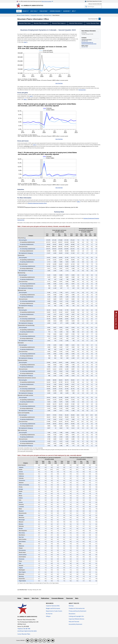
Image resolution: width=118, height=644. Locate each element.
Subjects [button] (25, 11)
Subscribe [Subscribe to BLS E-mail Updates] (100, 4)
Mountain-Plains (48, 15)
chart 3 (35, 145)
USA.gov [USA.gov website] (48, 616)
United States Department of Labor (93, 1)
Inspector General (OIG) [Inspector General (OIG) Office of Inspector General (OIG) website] (53, 606)
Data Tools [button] (34, 11)
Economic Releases (58, 598)
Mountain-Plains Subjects (59, 23)
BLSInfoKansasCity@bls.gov (87, 42)
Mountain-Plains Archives (76, 23)
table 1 (25, 99)
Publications (45, 598)
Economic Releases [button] (55, 11)
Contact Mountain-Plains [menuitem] (93, 23)
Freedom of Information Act (77, 608)
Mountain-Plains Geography (41, 23)
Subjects (26, 598)
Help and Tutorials (74, 622)
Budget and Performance (53, 608)
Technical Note (82, 90)
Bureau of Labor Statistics (23, 15)
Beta (77, 598)
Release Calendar (93, 4)
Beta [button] (73, 11)
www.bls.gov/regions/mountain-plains (89, 44)
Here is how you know (47, 1)
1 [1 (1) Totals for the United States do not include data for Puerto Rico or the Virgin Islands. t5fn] (25, 465)
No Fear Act (49, 614)
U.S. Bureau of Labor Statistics (32, 6)
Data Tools (35, 598)
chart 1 (25, 42)
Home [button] (19, 11)
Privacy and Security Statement (78, 611)
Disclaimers (72, 614)
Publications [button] (43, 11)
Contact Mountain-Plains (24, 634)
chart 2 (31, 96)
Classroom (69, 598)
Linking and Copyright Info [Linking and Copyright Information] (76, 616)
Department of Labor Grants (54, 611)
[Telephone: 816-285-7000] (30, 629)
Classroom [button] (66, 11)
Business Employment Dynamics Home (37, 203)
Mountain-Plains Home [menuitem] (25, 23)
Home (19, 598)
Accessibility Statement (75, 624)
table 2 (79, 202)
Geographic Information (37, 15)
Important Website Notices (76, 619)
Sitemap (71, 606)
